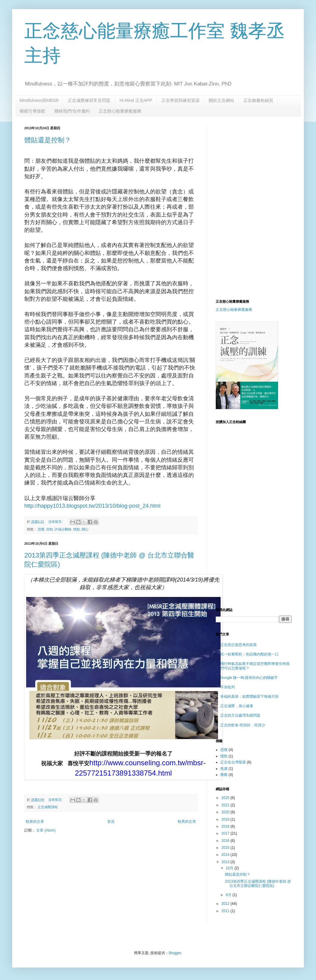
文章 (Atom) (46, 830)
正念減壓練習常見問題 (89, 100)
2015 (226, 848)
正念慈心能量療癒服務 (120, 111)
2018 (226, 826)
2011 (226, 911)
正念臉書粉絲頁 (258, 100)
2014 (226, 855)
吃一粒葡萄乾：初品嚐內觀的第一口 (249, 654)
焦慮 (224, 769)
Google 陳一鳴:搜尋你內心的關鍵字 (249, 678)
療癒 (224, 775)
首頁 (111, 822)
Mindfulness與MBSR (39, 100)
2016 (226, 841)
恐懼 (41, 529)
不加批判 (228, 687)
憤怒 (77, 529)
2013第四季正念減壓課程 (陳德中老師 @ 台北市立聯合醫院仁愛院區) (258, 884)
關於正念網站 (222, 100)
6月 (229, 895)
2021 (226, 805)
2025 (226, 798)
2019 (226, 819)
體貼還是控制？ (48, 140)
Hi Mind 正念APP (136, 100)
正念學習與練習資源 (180, 100)
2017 (226, 833)
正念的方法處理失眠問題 (240, 715)
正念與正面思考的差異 (239, 645)
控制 (50, 529)
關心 (85, 529)
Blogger (175, 953)
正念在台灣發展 (233, 762)
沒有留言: (56, 522)
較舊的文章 (187, 822)
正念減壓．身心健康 (237, 706)
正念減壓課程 (48, 807)
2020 (226, 812)
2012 (226, 904)
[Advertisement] (263, 164)
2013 (226, 862)
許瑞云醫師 (63, 529)
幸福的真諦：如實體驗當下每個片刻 (249, 697)
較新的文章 (35, 822)
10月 (230, 868)
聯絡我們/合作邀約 (72, 111)
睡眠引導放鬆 (33, 111)
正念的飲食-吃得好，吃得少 (243, 725)
